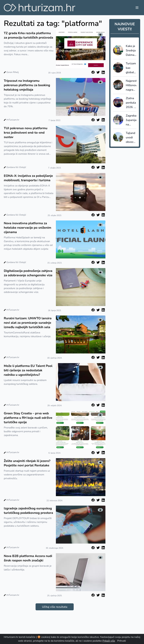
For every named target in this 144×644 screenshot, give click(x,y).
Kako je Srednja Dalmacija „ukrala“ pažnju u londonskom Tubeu (131, 51)
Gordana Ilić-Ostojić (16, 167)
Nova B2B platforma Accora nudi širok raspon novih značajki (28, 558)
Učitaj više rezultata (55, 607)
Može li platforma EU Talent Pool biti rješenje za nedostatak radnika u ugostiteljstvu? (28, 370)
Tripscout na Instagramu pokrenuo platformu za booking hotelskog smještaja (27, 85)
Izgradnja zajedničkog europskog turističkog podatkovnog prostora (28, 511)
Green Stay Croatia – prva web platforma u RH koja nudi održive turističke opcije (28, 418)
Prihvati (122, 641)
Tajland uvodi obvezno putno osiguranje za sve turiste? (131, 138)
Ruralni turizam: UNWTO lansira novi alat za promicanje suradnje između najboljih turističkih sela (28, 323)
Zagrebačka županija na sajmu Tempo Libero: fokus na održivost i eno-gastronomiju (131, 120)
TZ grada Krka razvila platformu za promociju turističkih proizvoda (28, 35)
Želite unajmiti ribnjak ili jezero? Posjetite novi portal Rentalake (27, 463)
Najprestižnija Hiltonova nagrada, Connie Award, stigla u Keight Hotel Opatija (131, 85)
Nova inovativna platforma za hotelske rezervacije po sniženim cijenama (28, 228)
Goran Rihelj (12, 72)
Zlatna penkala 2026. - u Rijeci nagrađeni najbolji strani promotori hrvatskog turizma (131, 103)
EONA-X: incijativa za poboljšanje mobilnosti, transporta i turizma (28, 178)
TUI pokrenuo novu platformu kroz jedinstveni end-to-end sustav (26, 133)
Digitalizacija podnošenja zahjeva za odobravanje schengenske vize (28, 273)
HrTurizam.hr (13, 120)
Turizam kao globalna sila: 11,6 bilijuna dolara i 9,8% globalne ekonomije (131, 68)
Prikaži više (109, 641)
